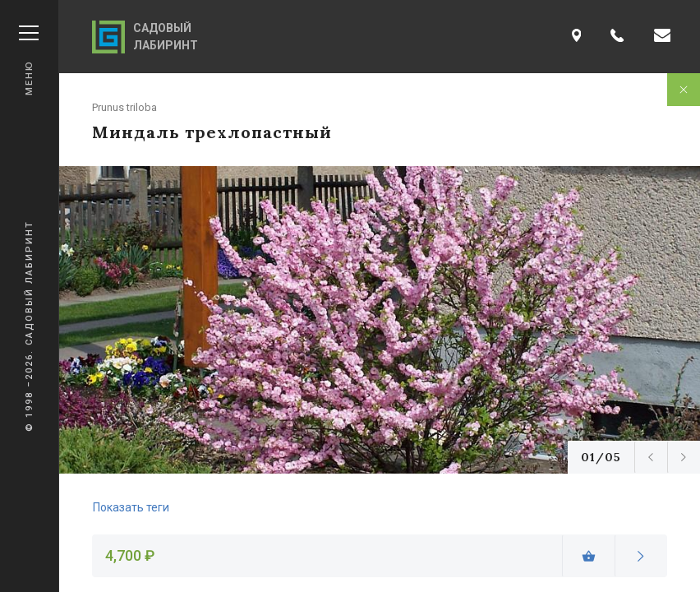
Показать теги (131, 507)
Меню (29, 60)
